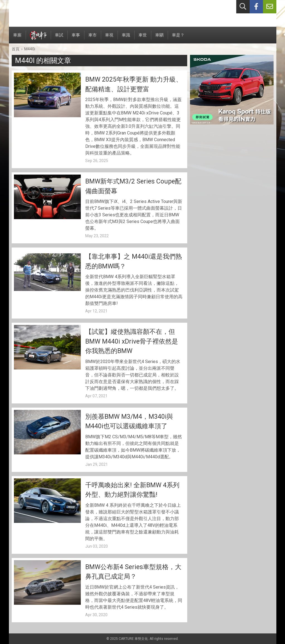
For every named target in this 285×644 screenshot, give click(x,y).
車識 (126, 38)
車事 (76, 38)
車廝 (17, 38)
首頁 (16, 49)
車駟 (159, 38)
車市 (92, 38)
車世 (143, 38)
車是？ (178, 38)
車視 (109, 38)
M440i (30, 49)
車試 (59, 38)
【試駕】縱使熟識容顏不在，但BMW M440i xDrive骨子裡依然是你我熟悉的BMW (132, 341)
